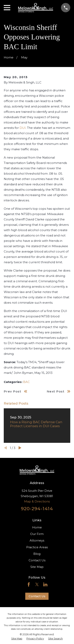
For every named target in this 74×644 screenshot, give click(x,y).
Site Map (37, 567)
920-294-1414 (37, 509)
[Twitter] (37, 584)
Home (37, 527)
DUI (23, 128)
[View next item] (20, 448)
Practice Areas (37, 547)
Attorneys (37, 540)
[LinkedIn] (45, 584)
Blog (37, 554)
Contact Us (37, 560)
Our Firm (37, 534)
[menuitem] (17, 639)
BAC (26, 382)
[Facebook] (29, 584)
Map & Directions (37, 501)
